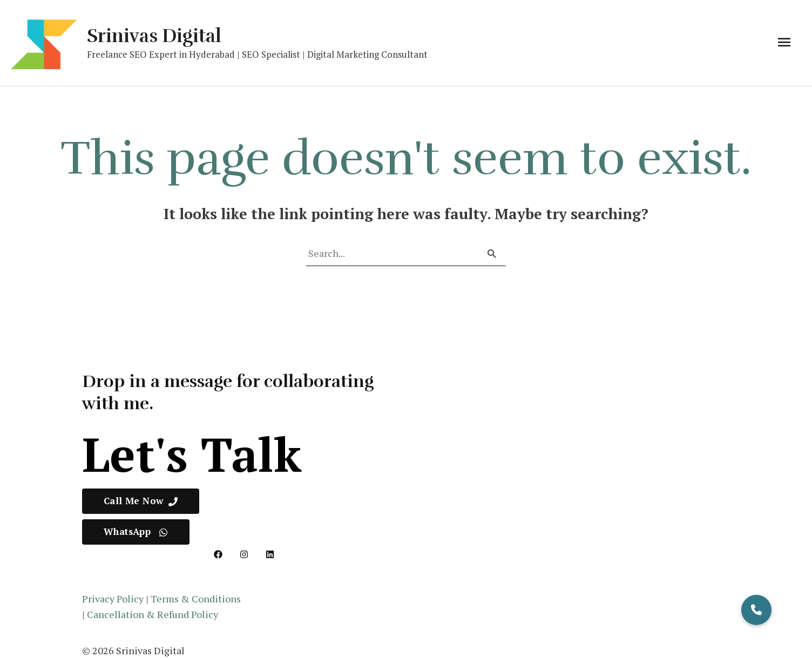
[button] (756, 610)
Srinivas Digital (154, 36)
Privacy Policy (113, 599)
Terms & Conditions (196, 599)
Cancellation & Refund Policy (153, 614)
